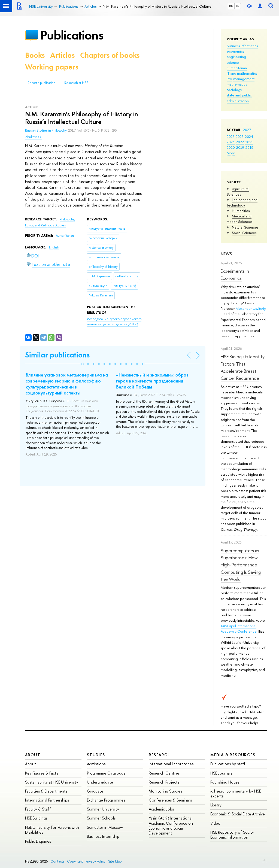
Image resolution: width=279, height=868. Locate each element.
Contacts (57, 861)
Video (215, 823)
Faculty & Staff (38, 809)
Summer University (103, 809)
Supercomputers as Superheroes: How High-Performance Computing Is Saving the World (241, 565)
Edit (264, 860)
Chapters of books (110, 55)
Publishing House (225, 782)
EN (238, 6)
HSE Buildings (36, 818)
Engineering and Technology (242, 202)
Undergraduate (100, 782)
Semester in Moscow (105, 827)
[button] (83, 364)
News (226, 254)
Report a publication (41, 83)
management (244, 79)
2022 (240, 142)
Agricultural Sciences (238, 192)
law (229, 79)
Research (160, 755)
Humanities (241, 211)
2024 (249, 136)
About (33, 755)
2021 (249, 142)
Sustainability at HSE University (52, 782)
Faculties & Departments (46, 791)
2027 (247, 130)
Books (35, 55)
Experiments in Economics (235, 274)
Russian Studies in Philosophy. (47, 130)
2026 (231, 136)
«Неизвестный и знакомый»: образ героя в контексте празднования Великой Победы (152, 381)
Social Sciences (244, 233)
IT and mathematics (242, 73)
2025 (240, 136)
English (54, 247)
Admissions (96, 764)
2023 (231, 142)
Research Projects (164, 782)
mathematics (237, 84)
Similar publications (57, 355)
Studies (96, 755)
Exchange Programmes (106, 800)
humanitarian (237, 68)
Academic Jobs (161, 809)
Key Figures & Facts (42, 773)
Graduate (95, 791)
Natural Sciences (245, 227)
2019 (240, 147)
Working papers (52, 67)
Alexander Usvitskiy (251, 308)
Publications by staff (228, 764)
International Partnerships (47, 800)
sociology (234, 90)
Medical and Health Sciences (239, 219)
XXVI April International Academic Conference (239, 629)
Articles (62, 55)
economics (235, 51)
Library (216, 805)
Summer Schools (101, 818)
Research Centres (164, 773)
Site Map (115, 861)
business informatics (242, 46)
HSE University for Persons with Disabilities (52, 830)
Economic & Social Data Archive (238, 814)
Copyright (75, 861)
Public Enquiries (38, 841)
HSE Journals (221, 773)
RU (231, 6)
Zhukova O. (34, 137)
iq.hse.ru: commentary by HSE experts (236, 793)
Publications (72, 35)
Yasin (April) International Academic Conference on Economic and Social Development (171, 825)
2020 (231, 147)
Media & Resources (233, 755)
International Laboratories (171, 764)
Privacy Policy (95, 861)
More (231, 153)
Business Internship (103, 836)
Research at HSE (76, 83)
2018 (249, 147)
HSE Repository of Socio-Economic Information (232, 835)
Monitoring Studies (165, 791)
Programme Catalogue (106, 773)
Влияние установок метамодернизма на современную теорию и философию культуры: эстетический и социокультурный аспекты (67, 384)
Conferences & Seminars (170, 800)
